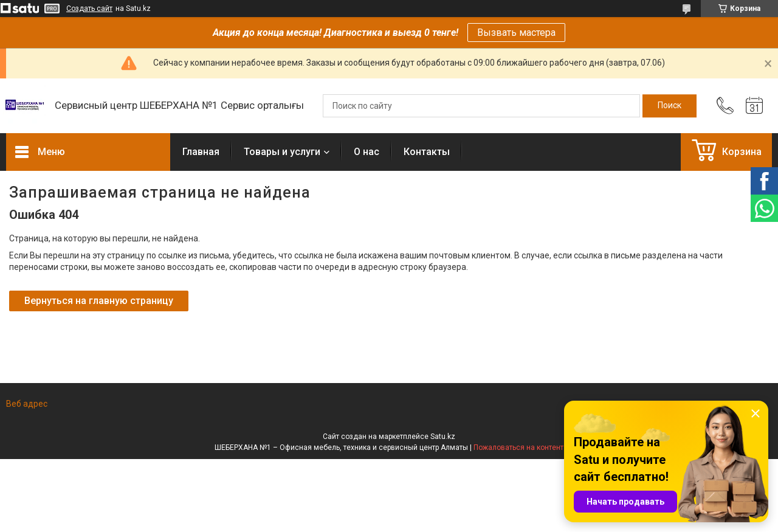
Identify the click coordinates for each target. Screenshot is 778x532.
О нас (367, 152)
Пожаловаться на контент (518, 447)
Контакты (427, 152)
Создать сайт (89, 9)
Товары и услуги (282, 152)
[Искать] (670, 106)
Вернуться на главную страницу (99, 301)
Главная (201, 152)
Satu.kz (443, 437)
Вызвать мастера (516, 33)
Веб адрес (27, 404)
